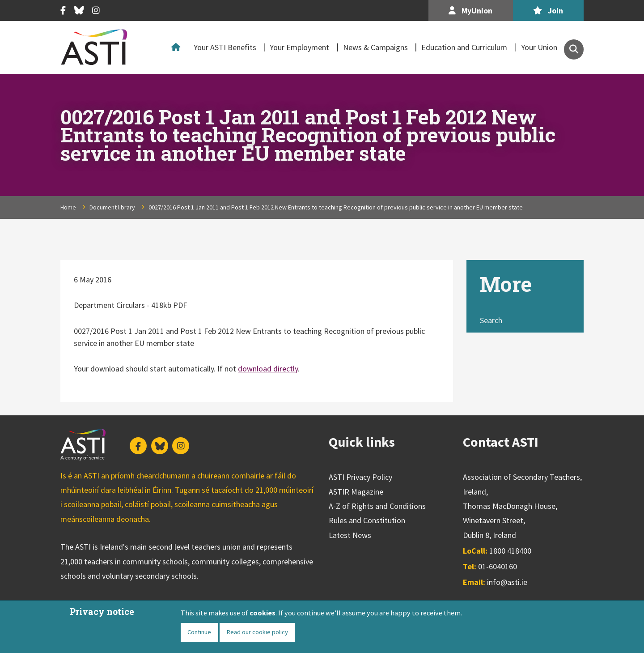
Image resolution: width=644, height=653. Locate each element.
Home (178, 47)
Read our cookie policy (257, 632)
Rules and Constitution (367, 520)
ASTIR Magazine (356, 492)
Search (491, 320)
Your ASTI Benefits (225, 47)
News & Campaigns (375, 47)
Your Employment (299, 47)
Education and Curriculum (464, 47)
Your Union (539, 47)
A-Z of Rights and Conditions (377, 506)
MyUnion (470, 11)
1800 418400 (510, 551)
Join (548, 11)
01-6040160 (498, 566)
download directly (268, 369)
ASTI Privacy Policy (360, 477)
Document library (112, 207)
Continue (199, 632)
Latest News (350, 535)
